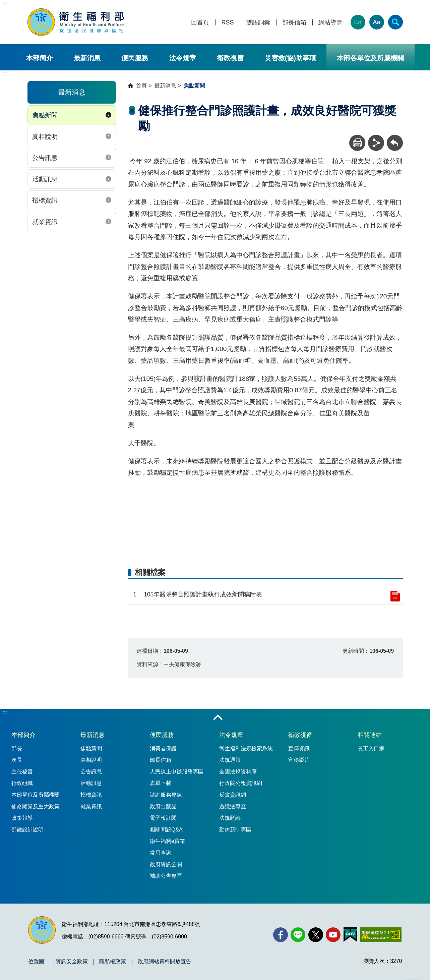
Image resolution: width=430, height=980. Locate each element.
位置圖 (36, 962)
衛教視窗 (230, 58)
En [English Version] (358, 22)
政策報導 (22, 818)
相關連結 (370, 735)
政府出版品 (163, 806)
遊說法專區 (233, 806)
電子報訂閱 (163, 818)
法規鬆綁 (230, 818)
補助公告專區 (166, 876)
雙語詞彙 (258, 23)
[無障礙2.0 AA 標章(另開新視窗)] (381, 935)
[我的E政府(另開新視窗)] (350, 935)
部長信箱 (294, 23)
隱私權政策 (113, 962)
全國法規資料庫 (238, 772)
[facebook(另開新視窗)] (281, 935)
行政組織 (22, 783)
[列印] (357, 143)
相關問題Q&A (166, 830)
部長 (17, 748)
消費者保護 (163, 748)
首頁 (141, 86)
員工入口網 (371, 748)
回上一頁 (395, 138)
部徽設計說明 (27, 830)
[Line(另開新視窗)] (298, 935)
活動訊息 (45, 179)
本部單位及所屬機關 (36, 795)
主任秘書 (22, 772)
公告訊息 (45, 158)
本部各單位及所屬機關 (370, 58)
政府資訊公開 (166, 864)
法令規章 (183, 58)
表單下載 (161, 783)
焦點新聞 (45, 115)
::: (5, 3)
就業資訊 (45, 222)
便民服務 (135, 58)
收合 (218, 718)
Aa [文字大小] (376, 22)
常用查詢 (161, 853)
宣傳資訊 (299, 748)
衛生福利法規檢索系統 (246, 748)
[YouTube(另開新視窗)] (333, 935)
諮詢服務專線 (166, 795)
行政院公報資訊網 (241, 783)
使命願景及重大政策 (36, 806)
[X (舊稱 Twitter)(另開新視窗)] (316, 935)
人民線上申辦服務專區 (177, 772)
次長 (17, 760)
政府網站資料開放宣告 (165, 962)
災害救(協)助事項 (290, 58)
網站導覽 (330, 23)
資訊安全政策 (72, 962)
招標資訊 (45, 200)
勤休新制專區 (235, 830)
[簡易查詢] (395, 22)
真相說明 (45, 137)
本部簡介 (40, 58)
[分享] (376, 143)
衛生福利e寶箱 (167, 841)
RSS (227, 23)
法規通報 (230, 760)
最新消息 (87, 58)
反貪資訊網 (233, 795)
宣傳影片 (299, 760)
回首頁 (200, 23)
